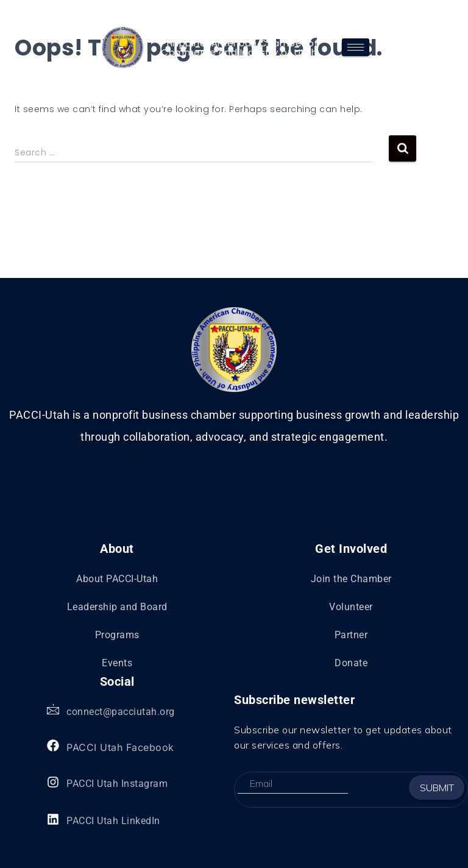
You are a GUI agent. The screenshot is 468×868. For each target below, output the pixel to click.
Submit (437, 788)
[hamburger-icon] (356, 47)
